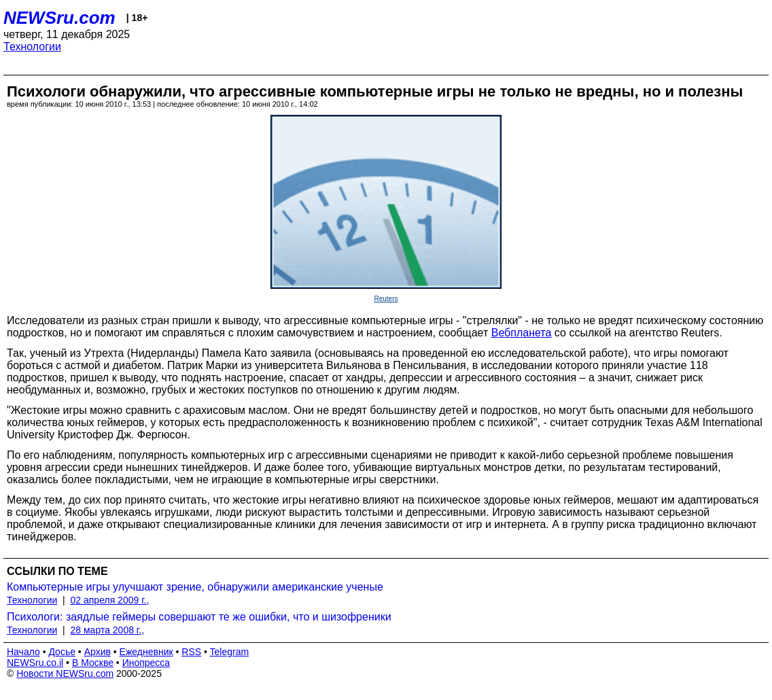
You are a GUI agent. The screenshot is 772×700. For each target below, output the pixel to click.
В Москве (93, 663)
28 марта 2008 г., (108, 630)
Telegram (230, 652)
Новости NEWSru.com (65, 673)
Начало (23, 652)
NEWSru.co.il (35, 663)
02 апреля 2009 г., (110, 600)
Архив (98, 652)
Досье (62, 652)
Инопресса (146, 663)
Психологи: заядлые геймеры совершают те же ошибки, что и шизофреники (199, 617)
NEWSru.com (59, 18)
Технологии (32, 47)
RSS (191, 652)
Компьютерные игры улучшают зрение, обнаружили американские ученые (195, 587)
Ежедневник (146, 652)
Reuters (386, 299)
